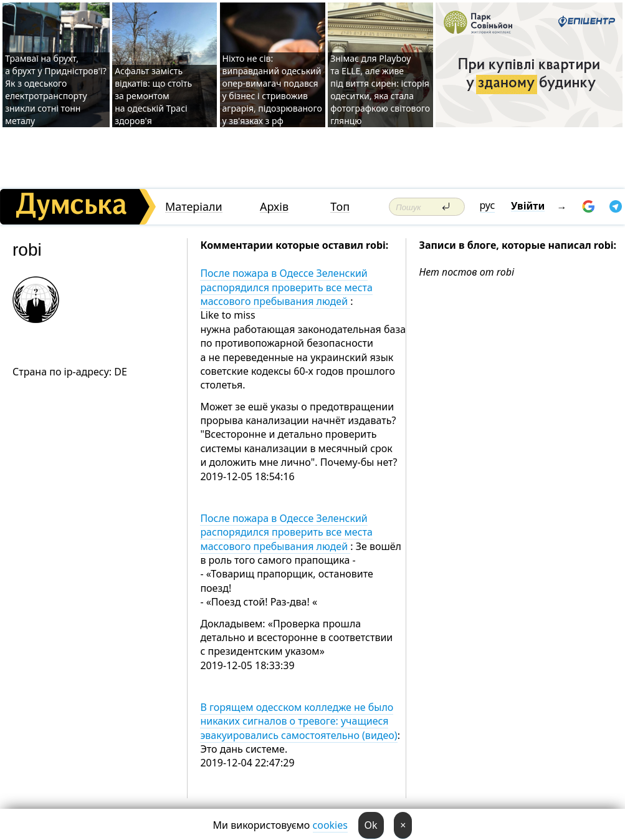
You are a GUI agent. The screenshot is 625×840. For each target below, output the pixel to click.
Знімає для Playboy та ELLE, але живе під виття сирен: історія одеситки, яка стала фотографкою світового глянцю (380, 89)
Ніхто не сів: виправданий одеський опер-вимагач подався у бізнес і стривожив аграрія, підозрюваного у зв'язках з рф (272, 89)
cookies (330, 825)
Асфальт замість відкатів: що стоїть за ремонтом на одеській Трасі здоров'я (153, 96)
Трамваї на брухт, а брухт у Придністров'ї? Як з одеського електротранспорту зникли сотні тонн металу (56, 89)
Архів (274, 207)
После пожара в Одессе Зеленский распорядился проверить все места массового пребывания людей (286, 287)
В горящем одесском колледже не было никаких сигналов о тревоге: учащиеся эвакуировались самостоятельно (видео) (298, 721)
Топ (340, 207)
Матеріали (194, 207)
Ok (371, 825)
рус (488, 205)
